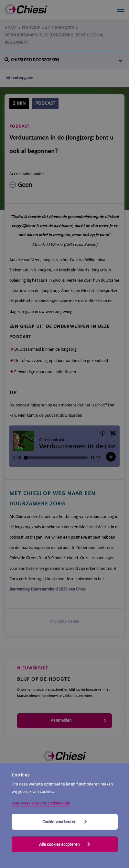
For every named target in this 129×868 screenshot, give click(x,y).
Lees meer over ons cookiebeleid (41, 803)
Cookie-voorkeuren (65, 822)
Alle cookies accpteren (65, 844)
